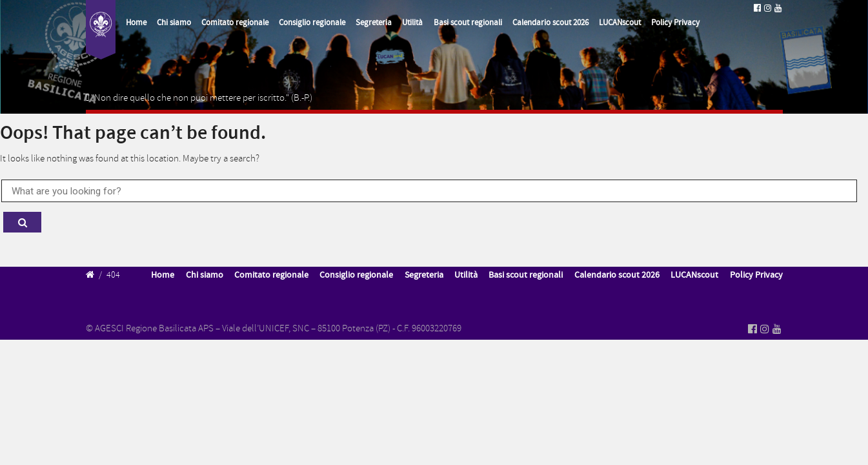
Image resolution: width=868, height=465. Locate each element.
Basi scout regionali (468, 23)
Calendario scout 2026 (550, 23)
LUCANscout (620, 23)
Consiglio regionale (312, 23)
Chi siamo (174, 23)
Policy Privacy (675, 23)
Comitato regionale (235, 23)
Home (136, 23)
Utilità (412, 23)
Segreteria (374, 23)
